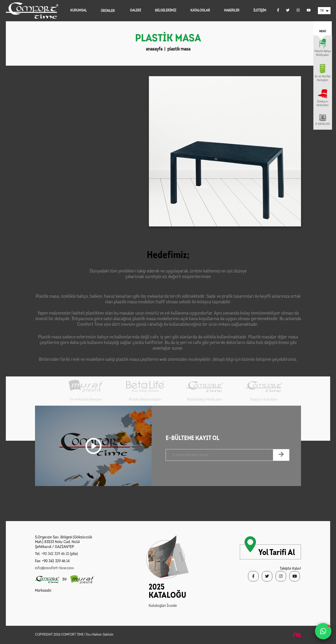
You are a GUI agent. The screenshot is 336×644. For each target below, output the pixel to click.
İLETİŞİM (260, 11)
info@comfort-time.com (54, 568)
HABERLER (232, 11)
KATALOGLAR (200, 11)
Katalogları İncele (163, 606)
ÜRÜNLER (108, 11)
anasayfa (154, 49)
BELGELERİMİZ (166, 11)
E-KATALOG (323, 124)
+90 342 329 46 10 (55, 554)
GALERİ (135, 11)
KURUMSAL (79, 11)
